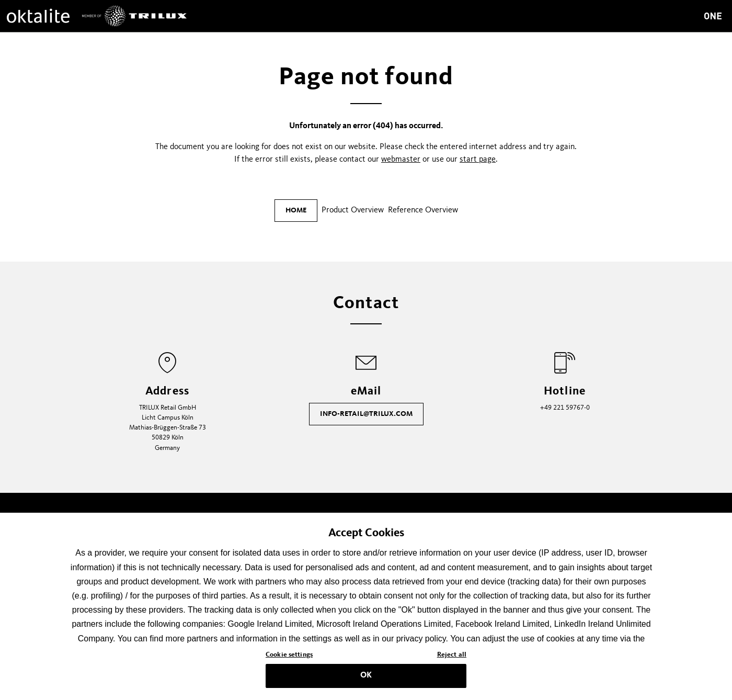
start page (478, 160)
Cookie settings (289, 660)
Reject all (452, 660)
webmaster (401, 160)
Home (296, 210)
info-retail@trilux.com (366, 414)
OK (366, 681)
